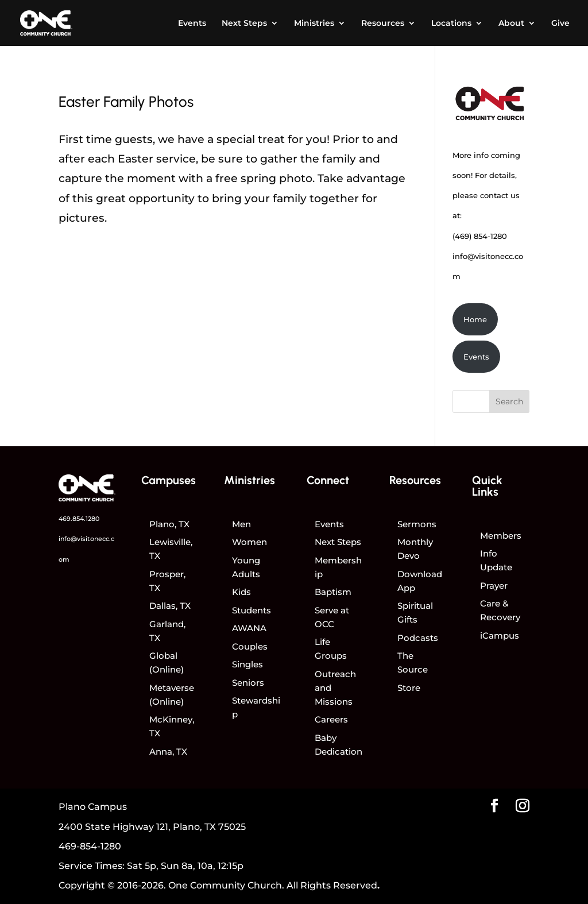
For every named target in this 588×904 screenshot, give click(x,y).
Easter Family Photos (126, 102)
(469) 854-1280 (480, 236)
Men (241, 524)
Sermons (417, 524)
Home (475, 319)
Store (409, 688)
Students (252, 610)
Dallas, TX (170, 606)
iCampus (500, 635)
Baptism (333, 592)
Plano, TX (169, 524)
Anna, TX (168, 752)
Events (192, 24)
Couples (250, 646)
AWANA (249, 628)
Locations (451, 24)
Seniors (248, 683)
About (511, 24)
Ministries (314, 24)
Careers (331, 719)
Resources (383, 24)
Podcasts (418, 638)
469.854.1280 (79, 519)
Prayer (494, 586)
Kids (241, 592)
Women (249, 542)
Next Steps (244, 24)
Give (560, 24)
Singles (247, 664)
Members (501, 536)
